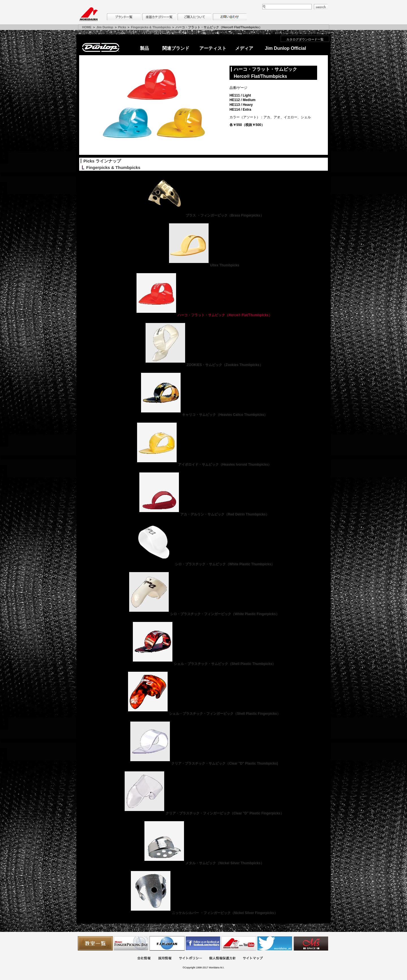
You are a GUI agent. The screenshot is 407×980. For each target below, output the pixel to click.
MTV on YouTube (239, 943)
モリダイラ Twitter (275, 943)
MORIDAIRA (88, 14)
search (321, 7)
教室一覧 (95, 943)
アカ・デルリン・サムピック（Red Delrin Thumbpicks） (203, 514)
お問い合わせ (230, 17)
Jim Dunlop (105, 27)
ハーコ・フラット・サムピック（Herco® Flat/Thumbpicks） (203, 315)
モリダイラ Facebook (203, 943)
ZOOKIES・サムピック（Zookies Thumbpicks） (203, 365)
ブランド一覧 (124, 17)
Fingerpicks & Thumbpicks (151, 27)
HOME (87, 27)
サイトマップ (253, 959)
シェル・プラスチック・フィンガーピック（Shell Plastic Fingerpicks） (203, 714)
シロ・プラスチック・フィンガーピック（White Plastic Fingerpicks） (203, 614)
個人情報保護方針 (222, 959)
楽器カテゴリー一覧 (159, 17)
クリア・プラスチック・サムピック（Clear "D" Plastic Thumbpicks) (203, 763)
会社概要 (144, 959)
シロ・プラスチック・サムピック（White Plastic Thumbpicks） (204, 564)
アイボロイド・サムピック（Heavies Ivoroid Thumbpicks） (204, 465)
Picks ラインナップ (102, 161)
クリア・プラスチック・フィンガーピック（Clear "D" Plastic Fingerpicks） (203, 813)
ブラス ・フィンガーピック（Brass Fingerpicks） (203, 215)
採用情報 (165, 959)
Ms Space (311, 943)
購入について (194, 17)
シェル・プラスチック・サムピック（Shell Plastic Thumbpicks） (204, 664)
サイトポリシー (190, 959)
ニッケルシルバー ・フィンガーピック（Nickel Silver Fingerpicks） (203, 913)
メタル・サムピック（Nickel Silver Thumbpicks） (203, 863)
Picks (122, 27)
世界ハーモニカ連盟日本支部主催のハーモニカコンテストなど (167, 943)
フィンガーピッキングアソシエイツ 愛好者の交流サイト (131, 943)
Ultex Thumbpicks (203, 265)
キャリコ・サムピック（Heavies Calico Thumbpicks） (204, 415)
